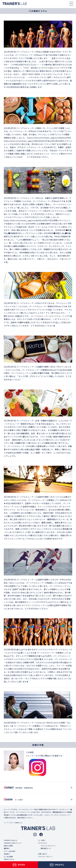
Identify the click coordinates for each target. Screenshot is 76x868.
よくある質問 (8, 857)
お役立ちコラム (9, 859)
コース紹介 (42, 840)
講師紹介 (7, 848)
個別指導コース (46, 848)
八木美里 (30, 752)
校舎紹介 (7, 854)
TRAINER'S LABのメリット (13, 843)
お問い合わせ (42, 854)
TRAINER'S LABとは (10, 840)
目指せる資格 (8, 846)
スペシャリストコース (48, 846)
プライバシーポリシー (45, 857)
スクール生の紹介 (10, 851)
